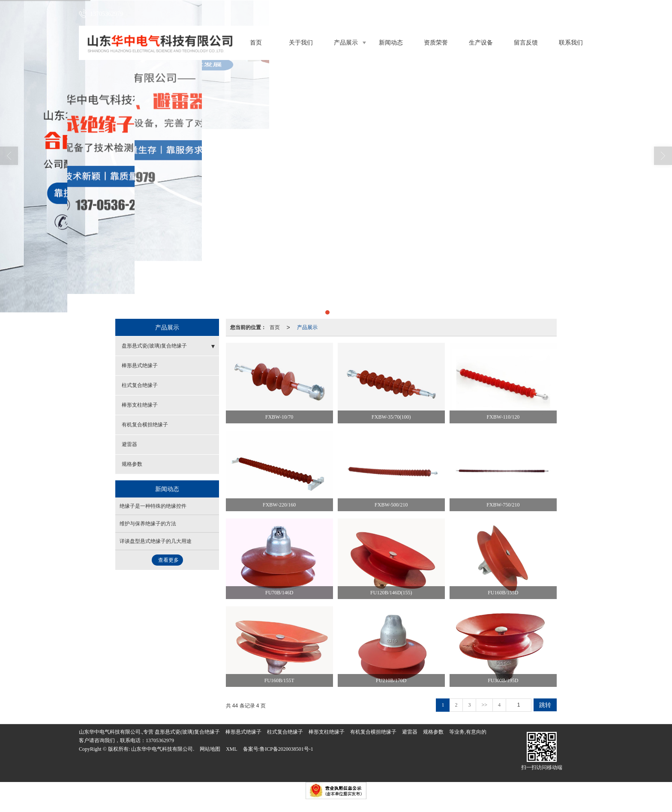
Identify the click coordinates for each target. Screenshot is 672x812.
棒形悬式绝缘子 (140, 366)
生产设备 (481, 43)
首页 (256, 43)
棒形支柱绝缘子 (140, 405)
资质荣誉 (436, 43)
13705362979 (160, 740)
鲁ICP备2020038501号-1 (286, 749)
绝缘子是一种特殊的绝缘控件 (153, 506)
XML (232, 749)
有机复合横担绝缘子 (145, 425)
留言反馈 (526, 43)
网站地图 (210, 749)
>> (484, 705)
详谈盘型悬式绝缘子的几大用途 (156, 541)
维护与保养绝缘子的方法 (148, 524)
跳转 (545, 705)
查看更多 (168, 560)
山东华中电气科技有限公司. (163, 749)
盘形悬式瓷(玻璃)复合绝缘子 (154, 346)
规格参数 (132, 464)
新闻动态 (391, 43)
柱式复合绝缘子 (140, 385)
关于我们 (301, 43)
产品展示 (346, 43)
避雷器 (129, 444)
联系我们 (571, 43)
